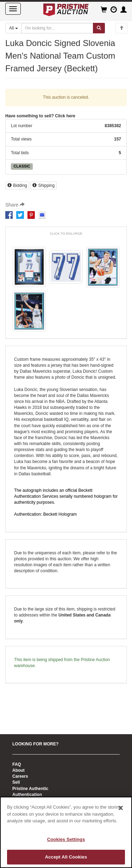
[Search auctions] (57, 28)
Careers (20, 776)
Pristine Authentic (30, 789)
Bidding (17, 185)
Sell (16, 782)
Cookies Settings (66, 839)
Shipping (43, 185)
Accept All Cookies (66, 857)
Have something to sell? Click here (40, 116)
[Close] (121, 808)
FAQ (17, 764)
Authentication (27, 795)
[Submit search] (99, 28)
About (18, 770)
